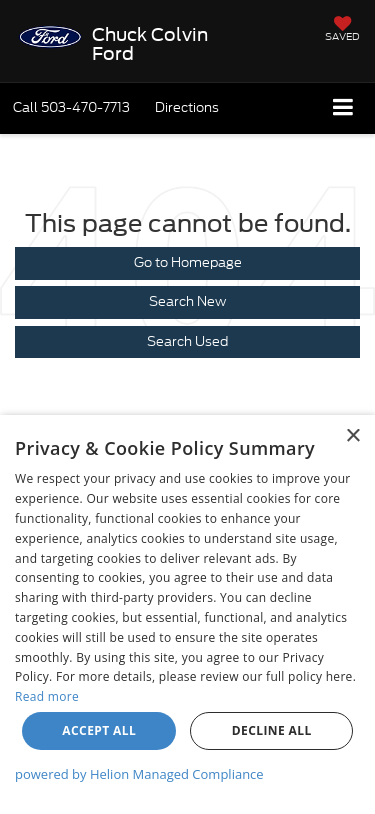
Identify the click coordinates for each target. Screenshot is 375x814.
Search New (187, 301)
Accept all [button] (99, 730)
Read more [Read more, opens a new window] (47, 696)
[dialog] (187, 614)
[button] (71, 107)
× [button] (352, 436)
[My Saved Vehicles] (342, 30)
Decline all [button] (272, 730)
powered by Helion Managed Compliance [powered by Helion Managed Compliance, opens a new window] (139, 774)
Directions (187, 107)
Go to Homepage (188, 262)
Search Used (187, 341)
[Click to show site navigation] (343, 108)
